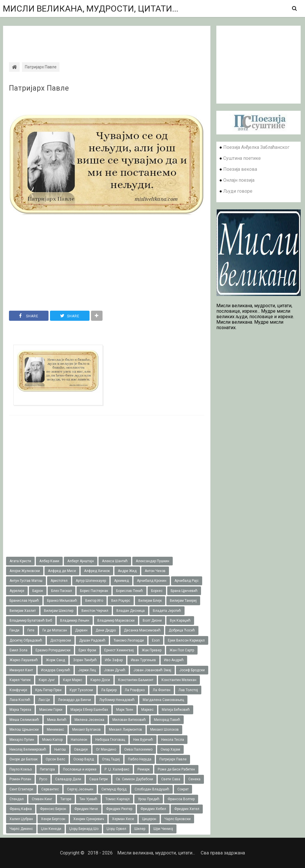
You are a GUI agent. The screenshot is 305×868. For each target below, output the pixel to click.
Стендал (17, 799)
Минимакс (55, 730)
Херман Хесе (123, 819)
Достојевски (61, 640)
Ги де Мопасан (55, 630)
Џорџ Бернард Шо (84, 829)
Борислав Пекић (130, 591)
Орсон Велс (55, 759)
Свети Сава (171, 779)
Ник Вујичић (143, 740)
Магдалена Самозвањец (163, 700)
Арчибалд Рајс (187, 581)
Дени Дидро (106, 630)
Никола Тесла (173, 740)
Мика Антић (57, 720)
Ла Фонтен (162, 690)
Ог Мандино (106, 749)
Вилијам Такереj (183, 601)
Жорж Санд (55, 660)
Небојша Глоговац (110, 740)
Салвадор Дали (68, 779)
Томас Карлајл (118, 799)
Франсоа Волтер (181, 799)
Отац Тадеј (111, 759)
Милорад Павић (167, 720)
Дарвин (81, 630)
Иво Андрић (174, 660)
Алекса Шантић (115, 561)
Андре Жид (127, 571)
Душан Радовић (92, 640)
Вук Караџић (180, 620)
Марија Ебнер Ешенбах (89, 710)
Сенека (194, 779)
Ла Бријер (109, 690)
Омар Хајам (170, 749)
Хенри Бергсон (53, 819)
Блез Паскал (62, 591)
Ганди (14, 630)
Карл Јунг (47, 680)
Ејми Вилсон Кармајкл (186, 640)
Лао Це (44, 700)
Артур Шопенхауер (91, 581)
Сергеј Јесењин (80, 789)
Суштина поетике (242, 158)
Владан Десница (131, 611)
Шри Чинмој (163, 829)
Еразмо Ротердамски (53, 650)
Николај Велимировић (28, 749)
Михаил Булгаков (87, 730)
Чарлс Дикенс (21, 829)
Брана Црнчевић (184, 591)
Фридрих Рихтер (119, 809)
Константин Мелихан (179, 680)
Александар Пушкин (152, 561)
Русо (43, 779)
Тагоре (66, 799)
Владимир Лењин (75, 620)
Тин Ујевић (88, 799)
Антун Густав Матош (26, 581)
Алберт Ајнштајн (81, 561)
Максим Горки (51, 710)
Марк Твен (125, 710)
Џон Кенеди (51, 829)
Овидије (81, 749)
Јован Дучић (115, 670)
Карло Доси (100, 680)
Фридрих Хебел (153, 809)
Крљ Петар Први (48, 690)
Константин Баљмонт (136, 680)
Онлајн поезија (239, 180)
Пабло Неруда (140, 759)
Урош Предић (149, 799)
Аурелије (17, 591)
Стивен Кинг (42, 799)
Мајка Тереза (20, 710)
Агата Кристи (20, 561)
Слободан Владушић (152, 789)
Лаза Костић (20, 700)
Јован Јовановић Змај (152, 670)
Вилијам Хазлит (23, 611)
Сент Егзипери (21, 789)
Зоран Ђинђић (85, 660)
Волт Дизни (152, 620)
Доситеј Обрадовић (26, 640)
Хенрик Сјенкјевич (89, 819)
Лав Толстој (188, 690)
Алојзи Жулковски (25, 571)
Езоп (156, 640)
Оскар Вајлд (84, 759)
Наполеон (79, 740)
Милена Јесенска (89, 720)
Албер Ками (49, 561)
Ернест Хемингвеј (119, 650)
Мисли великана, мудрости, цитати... (91, 9)
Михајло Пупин (22, 740)
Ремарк (144, 769)
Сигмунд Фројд (114, 789)
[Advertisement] (107, 39)
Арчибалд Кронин (152, 581)
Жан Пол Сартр (182, 650)
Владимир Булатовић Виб (31, 620)
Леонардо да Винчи (75, 700)
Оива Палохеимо (138, 749)
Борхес (157, 591)
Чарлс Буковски (177, 819)
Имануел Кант (21, 670)
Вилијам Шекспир (59, 611)
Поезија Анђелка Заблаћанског (256, 147)
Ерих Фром (87, 650)
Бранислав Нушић (24, 601)
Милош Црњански (24, 730)
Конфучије (18, 690)
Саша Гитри (98, 779)
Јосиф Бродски (192, 670)
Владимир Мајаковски (116, 620)
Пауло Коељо (21, 769)
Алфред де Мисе (62, 571)
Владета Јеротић (167, 611)
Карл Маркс (73, 680)
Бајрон (38, 591)
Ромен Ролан (20, 779)
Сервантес (50, 789)
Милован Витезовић (129, 720)
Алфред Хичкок (97, 571)
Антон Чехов (155, 571)
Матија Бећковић (176, 710)
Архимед (121, 581)
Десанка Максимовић (142, 630)
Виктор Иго (94, 601)
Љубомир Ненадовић (117, 700)
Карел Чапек (20, 680)
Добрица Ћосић (182, 630)
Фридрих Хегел (187, 809)
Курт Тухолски (81, 690)
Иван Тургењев (143, 660)
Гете (31, 630)
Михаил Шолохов (164, 730)
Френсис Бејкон (53, 809)
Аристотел (59, 581)
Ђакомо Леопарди (129, 640)
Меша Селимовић (24, 720)
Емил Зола (18, 650)
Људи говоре (238, 191)
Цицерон (149, 819)
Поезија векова (240, 169)
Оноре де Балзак (24, 759)
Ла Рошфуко (135, 690)
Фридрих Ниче (86, 809)
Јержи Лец (87, 670)
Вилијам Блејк (150, 601)
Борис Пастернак (94, 591)
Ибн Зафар (114, 660)
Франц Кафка (21, 809)
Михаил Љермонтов (125, 730)
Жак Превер (152, 650)
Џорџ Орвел (116, 829)
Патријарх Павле (39, 88)
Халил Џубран (21, 819)
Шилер (140, 829)
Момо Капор (52, 740)
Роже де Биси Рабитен (176, 769)
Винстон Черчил (95, 611)
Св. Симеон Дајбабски (134, 779)
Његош (60, 749)
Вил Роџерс (121, 601)
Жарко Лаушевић (24, 660)
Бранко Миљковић (62, 601)
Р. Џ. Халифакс (117, 769)
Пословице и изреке (80, 769)
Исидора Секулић (56, 670)
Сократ (183, 789)
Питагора (47, 769)
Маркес (147, 710)
